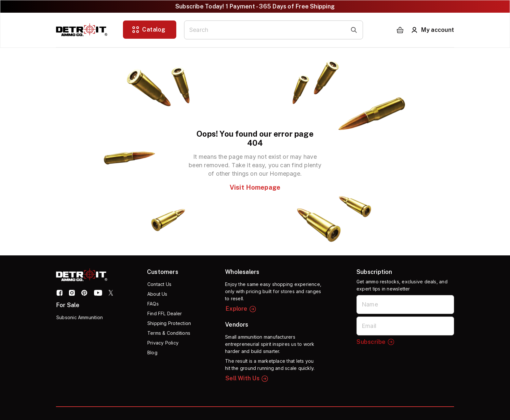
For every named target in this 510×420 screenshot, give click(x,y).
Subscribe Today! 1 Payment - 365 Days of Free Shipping (255, 6)
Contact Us (159, 284)
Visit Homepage (255, 187)
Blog (152, 352)
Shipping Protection (169, 323)
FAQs (153, 304)
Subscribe (376, 342)
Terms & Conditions (169, 333)
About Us (157, 294)
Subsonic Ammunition (80, 317)
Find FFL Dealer (165, 313)
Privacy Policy (163, 343)
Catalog (149, 30)
